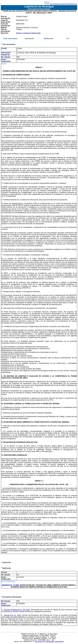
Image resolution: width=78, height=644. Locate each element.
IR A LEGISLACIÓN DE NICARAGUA (60, 4)
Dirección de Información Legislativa (49, 642)
